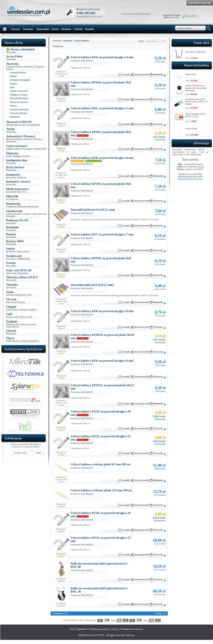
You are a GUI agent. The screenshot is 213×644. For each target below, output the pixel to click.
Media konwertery (15, 139)
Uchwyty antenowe (19, 109)
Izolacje (13, 84)
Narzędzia (11, 252)
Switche (14, 199)
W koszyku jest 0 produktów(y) (136, 14)
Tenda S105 (190, 74)
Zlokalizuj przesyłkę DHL (190, 174)
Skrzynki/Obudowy (19, 98)
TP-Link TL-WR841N (195, 52)
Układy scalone (14, 149)
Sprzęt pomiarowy (19, 102)
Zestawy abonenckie (16, 125)
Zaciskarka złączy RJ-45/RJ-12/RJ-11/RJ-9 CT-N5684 (197, 101)
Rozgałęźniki (33, 125)
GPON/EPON (23, 259)
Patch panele (23, 252)
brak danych (87, 61)
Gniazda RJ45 (40, 149)
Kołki (12, 87)
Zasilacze (22, 178)
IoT (8, 199)
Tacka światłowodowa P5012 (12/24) (195, 115)
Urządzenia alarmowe (17, 207)
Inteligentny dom (23, 295)
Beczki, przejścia (20, 341)
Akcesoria (11, 141)
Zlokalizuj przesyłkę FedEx (190, 176)
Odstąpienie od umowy (132, 629)
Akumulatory (12, 327)
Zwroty (115, 629)
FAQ (72, 629)
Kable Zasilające (14, 214)
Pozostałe (27, 149)
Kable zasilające (14, 156)
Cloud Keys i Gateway (17, 310)
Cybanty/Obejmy (14, 67)
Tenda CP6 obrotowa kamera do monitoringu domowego (196, 88)
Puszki (26, 156)
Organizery (22, 273)
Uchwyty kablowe (18, 113)
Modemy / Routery (33, 139)
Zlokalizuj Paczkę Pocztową (190, 179)
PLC (24, 192)
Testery (13, 106)
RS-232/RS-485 (13, 192)
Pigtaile (27, 214)
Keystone (34, 341)
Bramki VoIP (12, 317)
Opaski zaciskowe (19, 91)
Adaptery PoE (13, 324)
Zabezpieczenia (28, 324)
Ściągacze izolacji (19, 95)
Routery (21, 302)
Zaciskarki (28, 67)
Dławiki (13, 76)
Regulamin (82, 629)
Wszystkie (11, 52)
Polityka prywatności (99, 629)
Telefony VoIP (25, 317)
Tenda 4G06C (191, 128)
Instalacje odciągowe (20, 80)
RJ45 (9, 341)
